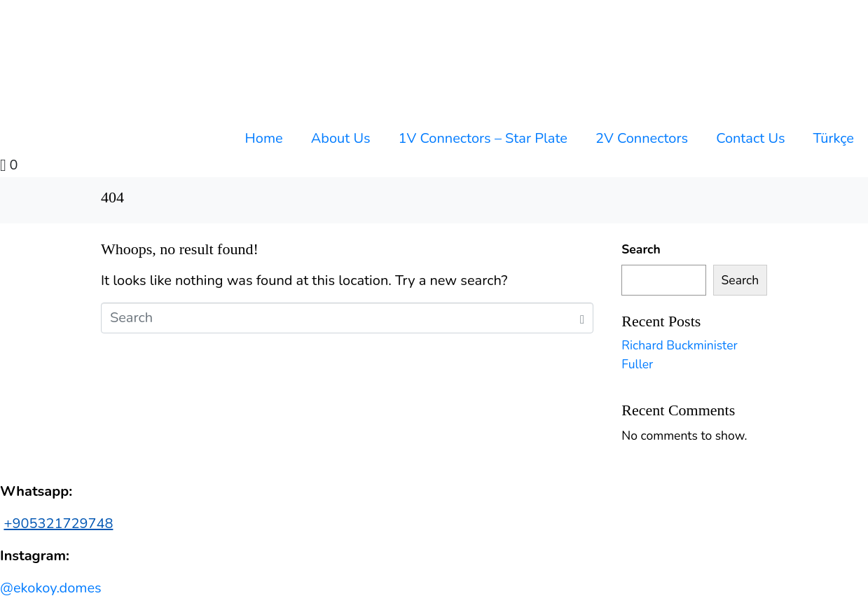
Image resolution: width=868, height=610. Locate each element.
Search (641, 249)
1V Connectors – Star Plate (483, 138)
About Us (341, 138)
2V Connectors (642, 138)
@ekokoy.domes (51, 588)
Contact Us (750, 138)
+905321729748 (58, 524)
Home (264, 138)
